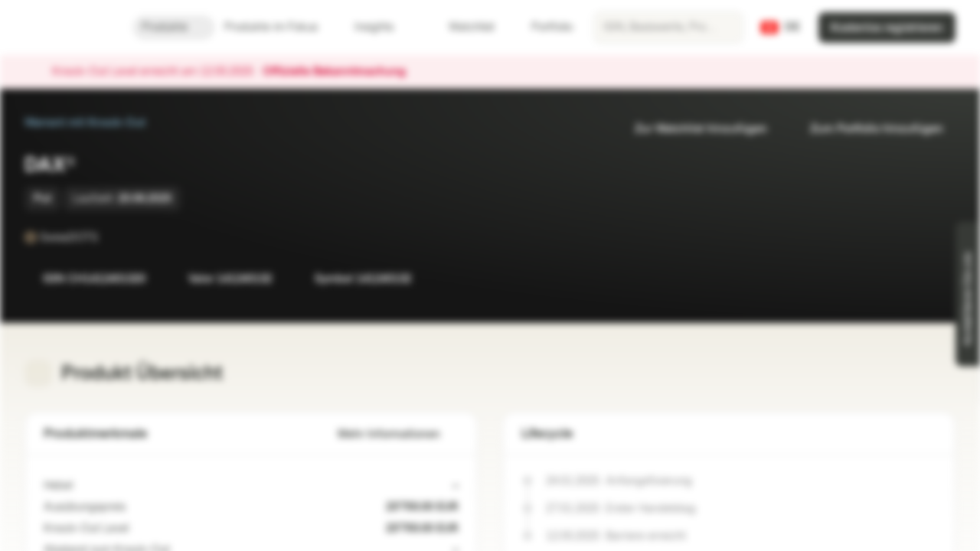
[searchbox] (668, 28)
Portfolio (543, 27)
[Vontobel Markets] (66, 28)
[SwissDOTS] (109, 237)
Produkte (174, 27)
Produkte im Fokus (280, 27)
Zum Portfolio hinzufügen (867, 129)
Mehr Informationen (398, 434)
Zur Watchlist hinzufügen (692, 129)
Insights (383, 27)
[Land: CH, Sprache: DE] (781, 28)
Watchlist (462, 27)
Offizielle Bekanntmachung (342, 72)
